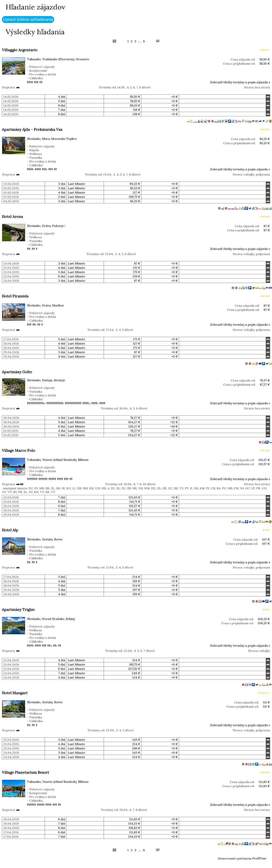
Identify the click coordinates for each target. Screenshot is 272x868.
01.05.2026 (11, 431)
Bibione (83, 460)
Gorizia (47, 539)
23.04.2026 (11, 184)
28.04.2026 (11, 343)
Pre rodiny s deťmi (43, 74)
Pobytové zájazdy (42, 67)
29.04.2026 (11, 352)
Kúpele (34, 150)
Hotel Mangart (15, 693)
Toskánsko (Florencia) (58, 59)
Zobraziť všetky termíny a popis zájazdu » (240, 82)
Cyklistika (36, 78)
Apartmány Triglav (18, 610)
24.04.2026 (11, 281)
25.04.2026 (11, 497)
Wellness (36, 154)
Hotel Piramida (15, 296)
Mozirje (59, 380)
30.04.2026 (11, 418)
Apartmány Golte (17, 372)
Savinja (47, 380)
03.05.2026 (11, 188)
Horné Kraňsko (53, 619)
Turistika (36, 158)
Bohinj (70, 619)
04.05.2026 (11, 201)
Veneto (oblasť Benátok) (59, 460)
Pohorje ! (59, 226)
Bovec (58, 539)
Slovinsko (34, 139)
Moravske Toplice (64, 139)
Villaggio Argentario (20, 50)
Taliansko (34, 59)
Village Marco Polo (19, 450)
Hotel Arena (12, 217)
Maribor (58, 305)
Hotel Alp (10, 530)
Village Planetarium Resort (25, 772)
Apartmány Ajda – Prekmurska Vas (32, 129)
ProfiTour (259, 858)
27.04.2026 (11, 339)
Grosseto (82, 59)
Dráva (46, 226)
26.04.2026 (11, 506)
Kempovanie (38, 70)
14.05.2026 (11, 97)
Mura (46, 139)
